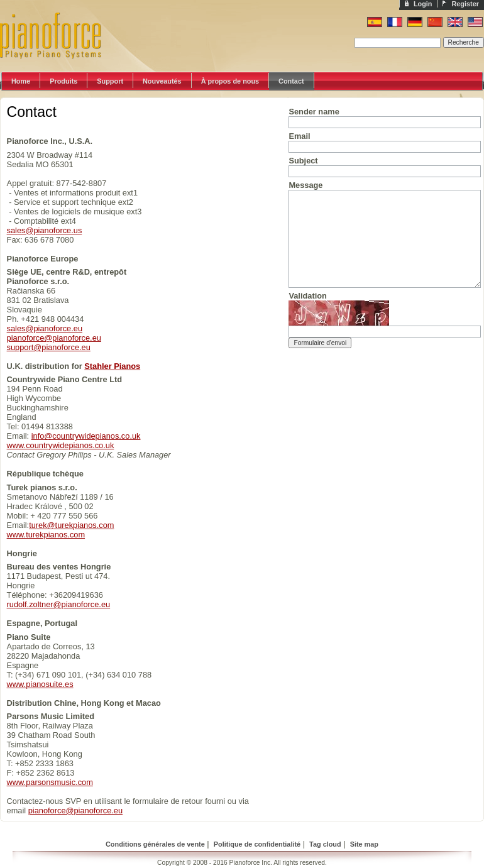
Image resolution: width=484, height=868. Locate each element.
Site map (364, 844)
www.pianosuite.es (40, 684)
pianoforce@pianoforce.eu (54, 338)
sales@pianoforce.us (45, 230)
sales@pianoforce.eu (45, 328)
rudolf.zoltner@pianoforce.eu (59, 604)
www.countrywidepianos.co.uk (61, 445)
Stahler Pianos (112, 366)
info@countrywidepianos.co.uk (86, 436)
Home (21, 81)
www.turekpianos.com (46, 535)
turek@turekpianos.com (71, 525)
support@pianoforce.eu (49, 347)
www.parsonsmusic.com (50, 782)
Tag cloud (325, 844)
